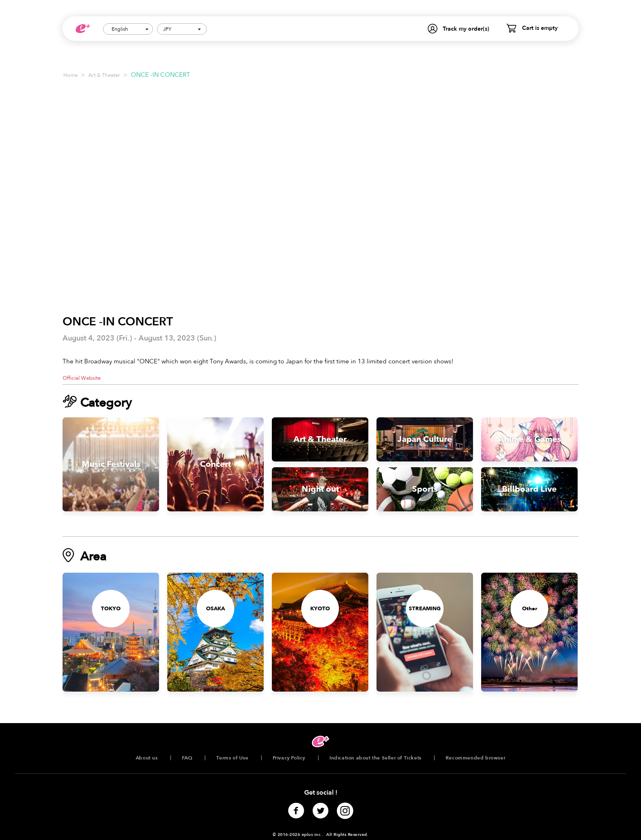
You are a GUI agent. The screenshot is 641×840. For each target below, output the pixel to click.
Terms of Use (232, 758)
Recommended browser (475, 758)
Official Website (82, 378)
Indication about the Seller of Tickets (375, 758)
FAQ (187, 758)
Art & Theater (104, 75)
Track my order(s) (466, 29)
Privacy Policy (289, 758)
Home (71, 75)
